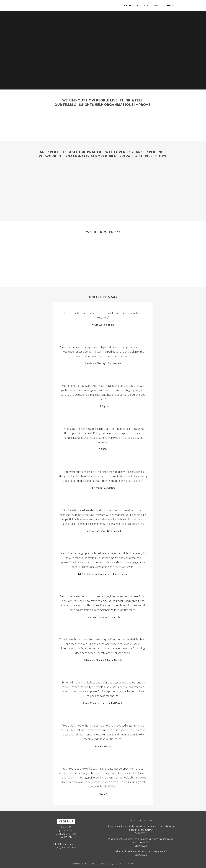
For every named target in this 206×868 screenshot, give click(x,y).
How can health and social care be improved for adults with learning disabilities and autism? (141, 828)
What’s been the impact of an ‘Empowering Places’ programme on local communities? (141, 840)
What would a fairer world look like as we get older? (141, 851)
